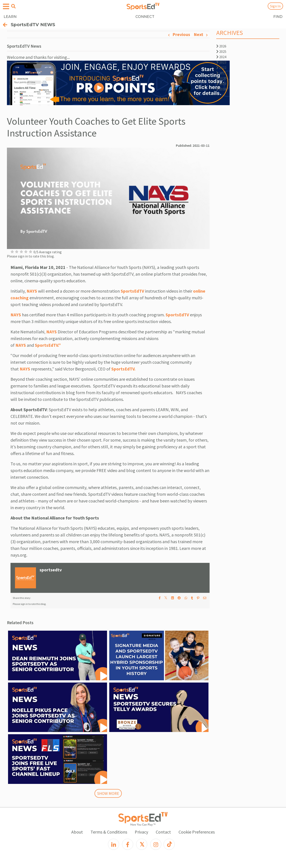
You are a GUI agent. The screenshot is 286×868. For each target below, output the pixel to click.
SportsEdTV (132, 291)
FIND (278, 17)
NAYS (32, 291)
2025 (221, 51)
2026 (221, 46)
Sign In (275, 6)
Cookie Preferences (197, 832)
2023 (221, 62)
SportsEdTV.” (48, 345)
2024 (221, 57)
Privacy (141, 832)
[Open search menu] (13, 6)
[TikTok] (169, 844)
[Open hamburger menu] (6, 7)
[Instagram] (156, 844)
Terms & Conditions (109, 832)
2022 (221, 68)
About (77, 832)
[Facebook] (128, 844)
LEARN (10, 17)
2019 (221, 84)
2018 (221, 89)
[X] (142, 844)
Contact (163, 832)
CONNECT (145, 17)
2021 (221, 73)
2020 (221, 78)
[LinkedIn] (114, 844)
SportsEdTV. (123, 369)
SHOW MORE (108, 793)
